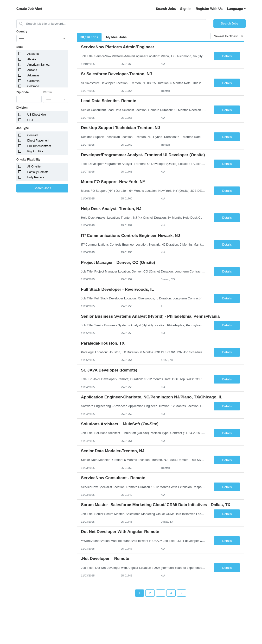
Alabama (33, 54)
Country (22, 31)
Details (227, 56)
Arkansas (33, 75)
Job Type (23, 128)
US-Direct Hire (36, 115)
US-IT (31, 120)
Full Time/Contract (39, 146)
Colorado (33, 86)
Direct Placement (38, 141)
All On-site (34, 167)
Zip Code (22, 92)
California (33, 81)
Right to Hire (35, 151)
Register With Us (209, 9)
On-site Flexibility (28, 160)
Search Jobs (166, 9)
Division (22, 108)
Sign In (186, 9)
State (20, 47)
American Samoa (38, 65)
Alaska (32, 59)
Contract (33, 135)
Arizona (32, 70)
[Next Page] (182, 593)
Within (48, 92)
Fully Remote (36, 177)
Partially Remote (38, 172)
